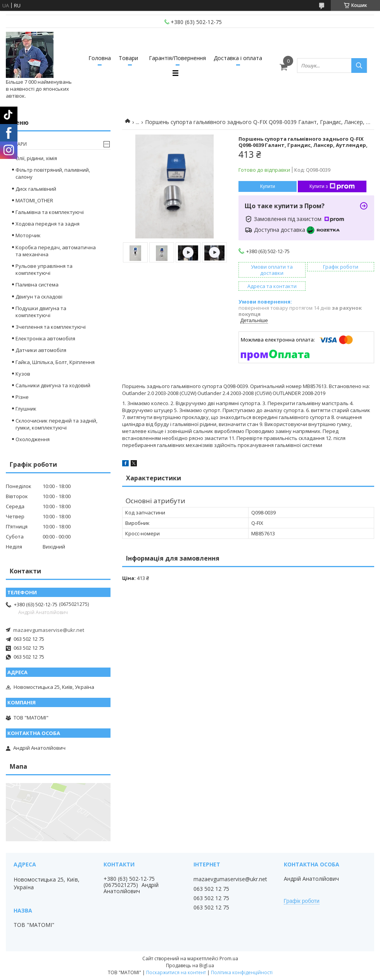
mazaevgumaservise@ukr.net (49, 630)
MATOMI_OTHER (34, 200)
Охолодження (33, 439)
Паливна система (37, 285)
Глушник (26, 409)
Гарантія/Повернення (177, 58)
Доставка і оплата (238, 58)
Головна (100, 58)
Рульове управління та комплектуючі (44, 269)
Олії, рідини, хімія (36, 158)
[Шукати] (359, 66)
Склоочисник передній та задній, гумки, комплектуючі (56, 424)
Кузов (23, 374)
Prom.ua (229, 958)
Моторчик (28, 235)
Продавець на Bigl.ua (190, 965)
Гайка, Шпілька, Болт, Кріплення (55, 362)
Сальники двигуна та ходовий (53, 385)
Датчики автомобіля (41, 350)
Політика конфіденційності (242, 972)
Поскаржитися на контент (176, 972)
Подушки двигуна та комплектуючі (41, 312)
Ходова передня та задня (47, 224)
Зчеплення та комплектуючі (51, 327)
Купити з (332, 186)
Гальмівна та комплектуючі (50, 212)
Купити (268, 186)
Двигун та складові (39, 297)
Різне (22, 397)
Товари (128, 58)
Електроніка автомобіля (45, 338)
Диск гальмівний (36, 189)
